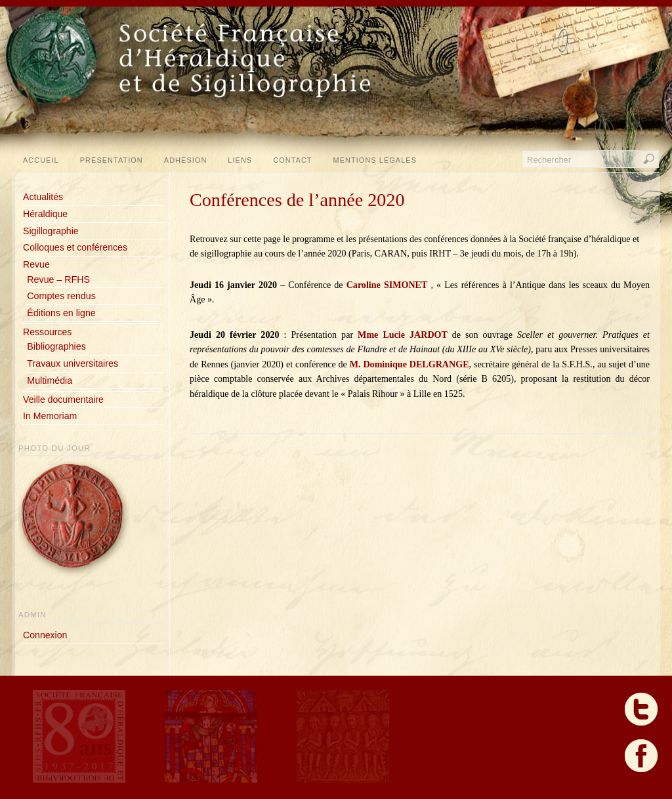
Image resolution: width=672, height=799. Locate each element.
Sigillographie (51, 231)
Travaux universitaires (73, 363)
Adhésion (186, 160)
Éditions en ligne (61, 313)
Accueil (41, 160)
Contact (292, 160)
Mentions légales (375, 160)
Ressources (47, 332)
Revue (36, 264)
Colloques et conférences (75, 247)
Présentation (112, 160)
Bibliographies (56, 346)
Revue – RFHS (58, 279)
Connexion (45, 635)
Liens (240, 160)
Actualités (43, 197)
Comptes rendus (61, 296)
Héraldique (45, 214)
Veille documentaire (63, 399)
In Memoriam (50, 416)
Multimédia (50, 380)
